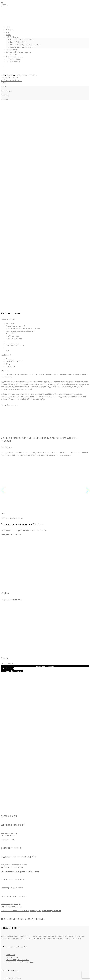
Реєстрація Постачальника (12, 621)
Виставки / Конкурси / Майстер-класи (26, 44)
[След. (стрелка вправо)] (4, 978)
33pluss (6, 544)
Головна (9, 938)
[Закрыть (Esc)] (9, 976)
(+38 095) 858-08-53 (29, 75)
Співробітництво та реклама (17, 910)
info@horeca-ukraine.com (11, 80)
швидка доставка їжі (13, 775)
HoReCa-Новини (12, 37)
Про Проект (10, 905)
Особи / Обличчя (13, 59)
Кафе (8, 27)
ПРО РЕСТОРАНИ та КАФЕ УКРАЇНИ (15, 861)
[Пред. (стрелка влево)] (2, 978)
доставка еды (9, 766)
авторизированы (21, 481)
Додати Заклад (12, 908)
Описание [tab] (10, 310)
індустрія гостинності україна (19, 807)
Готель (8, 35)
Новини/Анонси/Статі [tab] (14, 312)
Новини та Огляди (13, 950)
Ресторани (10, 945)
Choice (5, 609)
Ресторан (10, 30)
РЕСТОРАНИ (5, 95)
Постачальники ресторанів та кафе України (20, 822)
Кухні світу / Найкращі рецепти (18, 52)
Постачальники (12, 49)
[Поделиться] (7, 976)
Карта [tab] (8, 314)
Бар (7, 32)
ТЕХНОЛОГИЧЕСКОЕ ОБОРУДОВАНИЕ (23, 869)
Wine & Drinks (11, 54)
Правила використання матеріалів (20, 958)
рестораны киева (8, 790)
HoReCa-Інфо (11, 953)
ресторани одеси (8, 786)
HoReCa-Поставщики (13, 830)
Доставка (9, 948)
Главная (4, 87)
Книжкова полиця (13, 62)
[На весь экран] (4, 976)
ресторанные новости (11, 854)
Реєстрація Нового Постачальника (20, 913)
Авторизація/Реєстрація (45, 617)
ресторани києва (11, 798)
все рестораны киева (14, 846)
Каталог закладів (6, 91)
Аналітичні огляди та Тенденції (23, 47)
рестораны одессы (9, 783)
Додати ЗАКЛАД (7, 619)
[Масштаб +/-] (2, 976)
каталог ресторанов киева (12, 818)
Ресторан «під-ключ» (14, 57)
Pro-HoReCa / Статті (18, 42)
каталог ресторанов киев (12, 838)
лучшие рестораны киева (11, 857)
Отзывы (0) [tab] (10, 317)
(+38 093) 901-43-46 (9, 78)
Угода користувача (13, 955)
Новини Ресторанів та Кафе (22, 40)
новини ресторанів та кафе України (45, 861)
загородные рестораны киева (14, 815)
